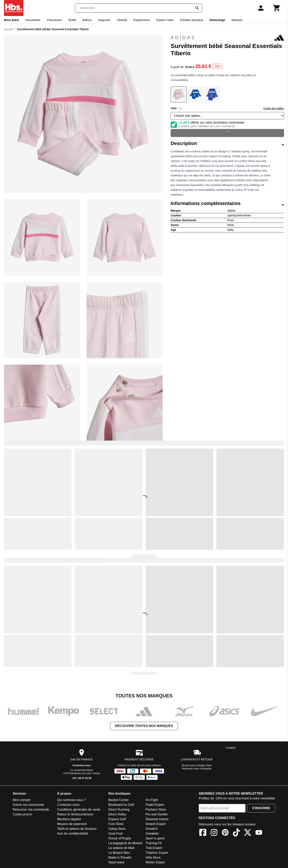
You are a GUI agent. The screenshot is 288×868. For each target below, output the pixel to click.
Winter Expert (155, 862)
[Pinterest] (225, 833)
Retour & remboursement (75, 814)
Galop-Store (117, 829)
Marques (237, 20)
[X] (248, 833)
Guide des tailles (274, 108)
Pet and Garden (157, 814)
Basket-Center (119, 800)
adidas (227, 38)
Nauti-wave (116, 862)
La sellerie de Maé (121, 848)
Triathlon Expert (157, 853)
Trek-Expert (154, 848)
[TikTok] (236, 833)
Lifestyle (122, 20)
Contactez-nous (82, 765)
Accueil (8, 29)
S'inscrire (261, 808)
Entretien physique (191, 20)
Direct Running (119, 809)
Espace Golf (117, 819)
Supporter (104, 20)
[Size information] (181, 108)
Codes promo (22, 814)
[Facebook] (203, 833)
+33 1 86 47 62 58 (81, 778)
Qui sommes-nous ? (71, 800)
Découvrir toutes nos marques (144, 726)
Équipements (142, 20)
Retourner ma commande (31, 809)
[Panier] (277, 8)
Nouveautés (33, 20)
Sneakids (152, 833)
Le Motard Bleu (119, 853)
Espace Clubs (165, 20)
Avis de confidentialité (72, 833)
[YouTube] (259, 833)
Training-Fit (154, 843)
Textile (72, 20)
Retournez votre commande (197, 769)
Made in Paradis (120, 857)
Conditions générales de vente (79, 809)
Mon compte (22, 800)
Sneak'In (152, 829)
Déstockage (217, 20)
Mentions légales (69, 819)
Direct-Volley (117, 814)
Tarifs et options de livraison (77, 829)
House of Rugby (120, 838)
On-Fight (152, 800)
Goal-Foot (115, 833)
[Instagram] (214, 833)
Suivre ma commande (28, 805)
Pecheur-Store (156, 809)
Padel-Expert (155, 805)
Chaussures (54, 20)
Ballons (87, 20)
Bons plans (11, 20)
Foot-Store (116, 824)
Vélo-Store (153, 857)
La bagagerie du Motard (125, 843)
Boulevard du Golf (121, 805)
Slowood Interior (157, 819)
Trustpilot (230, 748)
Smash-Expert (156, 824)
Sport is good (155, 838)
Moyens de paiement (72, 824)
